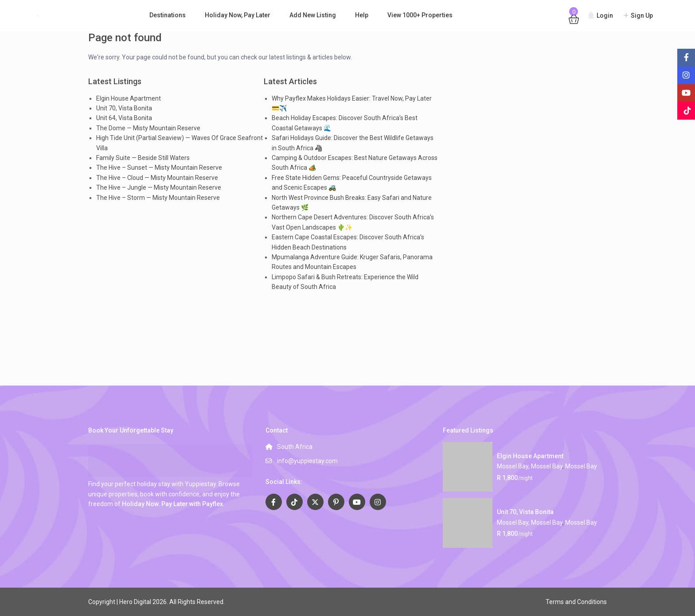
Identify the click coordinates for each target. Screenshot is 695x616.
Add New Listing (313, 15)
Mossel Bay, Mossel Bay (530, 466)
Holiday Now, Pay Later (238, 15)
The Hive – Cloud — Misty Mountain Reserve (157, 178)
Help (362, 15)
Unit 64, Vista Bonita (124, 118)
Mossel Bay (581, 466)
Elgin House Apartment (129, 98)
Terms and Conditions (576, 602)
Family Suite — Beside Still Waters (143, 158)
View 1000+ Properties (420, 15)
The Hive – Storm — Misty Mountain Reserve (158, 198)
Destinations (168, 15)
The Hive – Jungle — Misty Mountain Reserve (159, 187)
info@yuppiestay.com (307, 461)
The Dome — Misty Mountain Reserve (148, 128)
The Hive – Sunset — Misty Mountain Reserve (159, 168)
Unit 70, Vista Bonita (124, 108)
